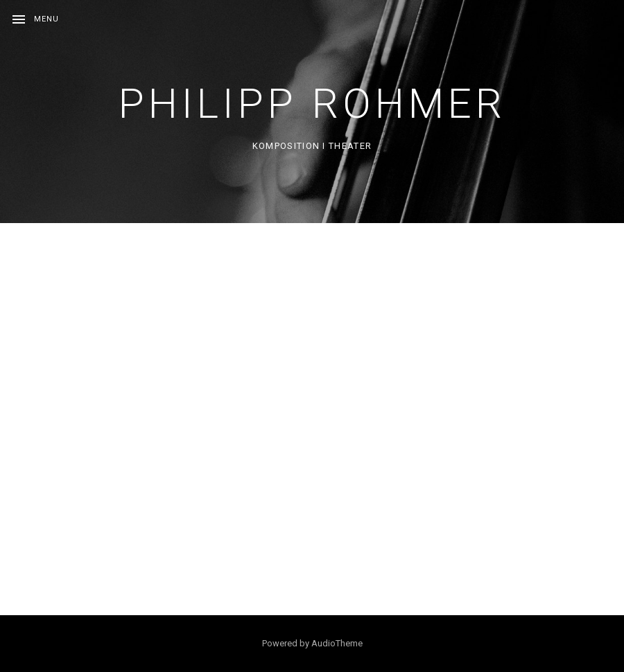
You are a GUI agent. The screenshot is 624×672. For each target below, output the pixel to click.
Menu (46, 19)
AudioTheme (337, 643)
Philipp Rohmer (312, 104)
